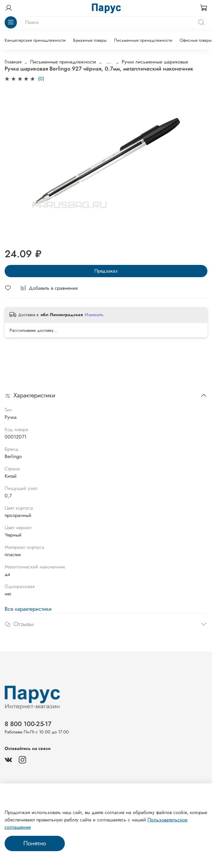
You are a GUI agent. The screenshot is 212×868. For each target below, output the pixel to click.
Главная (13, 62)
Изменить (94, 315)
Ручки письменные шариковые (155, 62)
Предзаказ (106, 271)
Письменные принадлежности (143, 40)
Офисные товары (196, 40)
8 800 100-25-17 (28, 724)
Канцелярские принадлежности (35, 40)
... (109, 62)
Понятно (35, 843)
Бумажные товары (90, 40)
